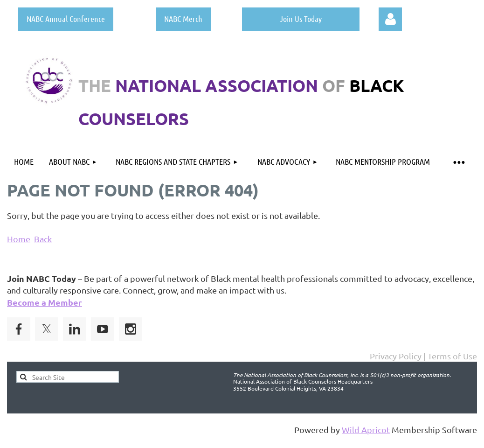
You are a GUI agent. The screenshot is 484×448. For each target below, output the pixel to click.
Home (19, 239)
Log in (390, 19)
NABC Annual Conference (66, 19)
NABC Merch (183, 19)
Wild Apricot (366, 430)
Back (43, 239)
